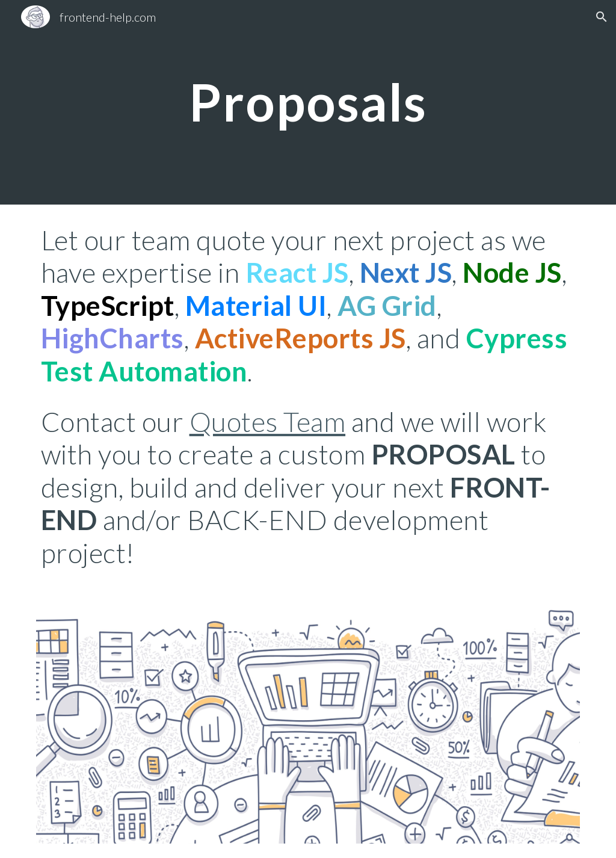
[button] (602, 17)
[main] (308, 102)
